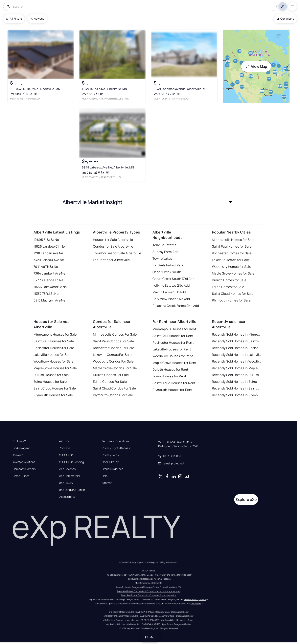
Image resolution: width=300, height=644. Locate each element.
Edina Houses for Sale (50, 382)
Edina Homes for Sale (228, 287)
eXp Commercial (70, 476)
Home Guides (21, 476)
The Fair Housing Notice (195, 599)
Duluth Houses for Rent (170, 369)
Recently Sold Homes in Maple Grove (237, 368)
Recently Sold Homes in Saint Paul (237, 341)
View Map (256, 66)
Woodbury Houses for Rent (173, 356)
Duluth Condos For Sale (111, 375)
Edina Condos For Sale (110, 382)
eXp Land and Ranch (72, 490)
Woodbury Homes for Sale (231, 267)
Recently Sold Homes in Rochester (237, 348)
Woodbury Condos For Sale (113, 361)
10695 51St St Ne (46, 240)
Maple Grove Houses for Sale (55, 368)
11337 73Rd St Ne (46, 294)
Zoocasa (65, 448)
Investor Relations (24, 462)
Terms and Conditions (115, 441)
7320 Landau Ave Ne (49, 260)
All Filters (14, 19)
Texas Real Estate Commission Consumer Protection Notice (149, 595)
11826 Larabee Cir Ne (49, 246)
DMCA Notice (149, 571)
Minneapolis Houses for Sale (55, 334)
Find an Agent (21, 448)
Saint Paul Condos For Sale (113, 341)
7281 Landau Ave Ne (48, 253)
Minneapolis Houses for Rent (174, 329)
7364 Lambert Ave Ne (49, 273)
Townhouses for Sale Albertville (117, 253)
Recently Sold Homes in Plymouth (237, 395)
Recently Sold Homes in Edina (234, 382)
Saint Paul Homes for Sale (232, 246)
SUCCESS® (66, 455)
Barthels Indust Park (168, 265)
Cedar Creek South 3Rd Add (173, 279)
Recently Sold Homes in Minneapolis (237, 334)
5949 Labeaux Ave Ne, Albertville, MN (108, 167)
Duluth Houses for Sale (51, 375)
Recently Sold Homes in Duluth (236, 375)
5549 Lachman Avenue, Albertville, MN (181, 89)
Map (150, 637)
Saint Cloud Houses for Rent (174, 383)
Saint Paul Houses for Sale (54, 341)
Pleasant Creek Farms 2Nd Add (176, 306)
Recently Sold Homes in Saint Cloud (237, 388)
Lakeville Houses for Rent (172, 349)
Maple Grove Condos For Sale (115, 368)
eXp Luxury (66, 483)
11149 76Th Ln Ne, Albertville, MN (104, 89)
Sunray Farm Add (165, 252)
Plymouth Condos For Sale (113, 395)
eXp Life (64, 441)
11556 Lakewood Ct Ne (50, 287)
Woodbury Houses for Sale (54, 361)
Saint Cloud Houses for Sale (55, 388)
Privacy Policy (110, 455)
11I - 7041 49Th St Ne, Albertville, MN (35, 89)
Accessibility (67, 497)
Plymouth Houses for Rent (173, 390)
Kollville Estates (164, 245)
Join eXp (18, 455)
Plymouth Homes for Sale (231, 300)
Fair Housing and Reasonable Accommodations (149, 579)
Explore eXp (20, 441)
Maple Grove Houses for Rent (174, 363)
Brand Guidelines (113, 469)
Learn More (196, 604)
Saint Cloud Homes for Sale (233, 294)
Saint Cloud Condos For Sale (115, 388)
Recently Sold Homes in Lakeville (237, 355)
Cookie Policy (110, 462)
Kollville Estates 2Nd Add (171, 285)
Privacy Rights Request (116, 448)
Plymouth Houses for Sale (53, 395)
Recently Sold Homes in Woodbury (237, 361)
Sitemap (107, 483)
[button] (149, 202)
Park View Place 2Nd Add (171, 299)
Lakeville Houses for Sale (52, 355)
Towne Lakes (162, 258)
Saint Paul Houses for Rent (173, 336)
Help (105, 476)
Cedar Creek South (167, 272)
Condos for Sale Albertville (113, 246)
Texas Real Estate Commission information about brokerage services (149, 591)
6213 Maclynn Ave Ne (49, 300)
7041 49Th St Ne (46, 267)
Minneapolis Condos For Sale (115, 334)
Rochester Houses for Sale (54, 348)
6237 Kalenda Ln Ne (48, 280)
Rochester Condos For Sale (114, 348)
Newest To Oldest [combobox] (39, 19)
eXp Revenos (67, 469)
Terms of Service (178, 575)
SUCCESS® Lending (72, 462)
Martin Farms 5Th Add (169, 292)
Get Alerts (285, 19)
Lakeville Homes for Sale (231, 260)
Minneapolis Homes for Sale (233, 240)
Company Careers (24, 469)
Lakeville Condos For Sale (112, 355)
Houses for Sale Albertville (113, 240)
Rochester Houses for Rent (173, 343)
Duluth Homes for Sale (229, 280)
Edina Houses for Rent (169, 376)
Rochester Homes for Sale (232, 253)
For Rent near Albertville (111, 260)
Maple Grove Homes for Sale (233, 273)
